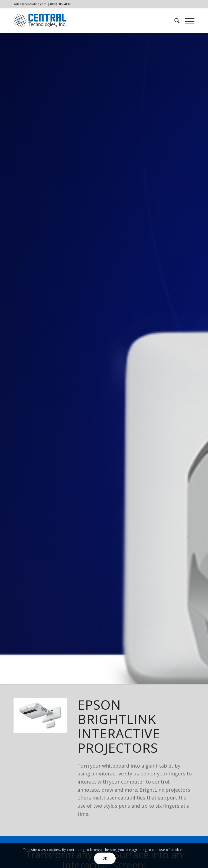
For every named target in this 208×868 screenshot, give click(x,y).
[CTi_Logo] (40, 21)
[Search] (174, 21)
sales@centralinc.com (30, 4)
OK (105, 858)
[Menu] (187, 21)
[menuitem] (174, 21)
